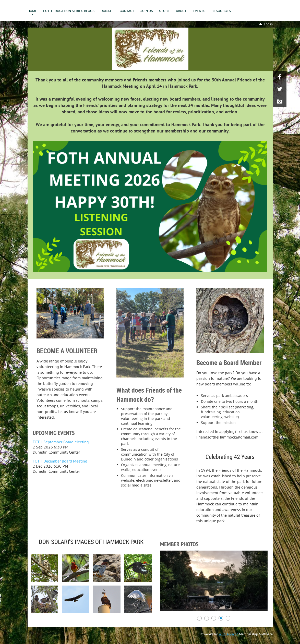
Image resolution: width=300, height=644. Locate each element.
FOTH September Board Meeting (61, 442)
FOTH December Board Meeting (60, 461)
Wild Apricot (228, 634)
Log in (268, 24)
